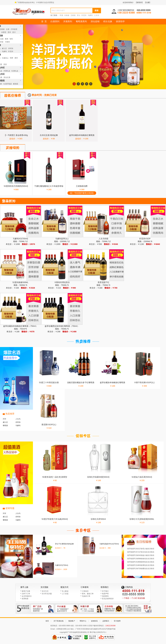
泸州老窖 (14, 29)
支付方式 (45, 591)
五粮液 (73, 15)
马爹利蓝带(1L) (62, 239)
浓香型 (4, 32)
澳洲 (7, 39)
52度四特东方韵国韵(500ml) (16, 186)
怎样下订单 (26, 594)
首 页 (44, 21)
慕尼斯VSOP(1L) (49, 425)
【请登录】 (139, 2)
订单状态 (85, 591)
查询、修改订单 (88, 594)
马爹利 (90, 15)
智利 (11, 39)
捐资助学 (120, 21)
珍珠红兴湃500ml (98, 519)
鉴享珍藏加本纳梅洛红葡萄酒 (82, 135)
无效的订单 (86, 596)
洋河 (4, 419)
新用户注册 (26, 591)
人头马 (97, 15)
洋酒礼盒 (7, 71)
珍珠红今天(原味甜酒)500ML (142, 519)
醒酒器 (16, 84)
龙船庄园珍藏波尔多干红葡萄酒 (81, 382)
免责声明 (105, 594)
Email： (54, 629)
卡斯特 (7, 42)
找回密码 (105, 596)
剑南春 (67, 15)
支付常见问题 (47, 594)
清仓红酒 (7, 77)
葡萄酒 (5, 426)
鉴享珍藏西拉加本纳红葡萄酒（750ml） (62, 326)
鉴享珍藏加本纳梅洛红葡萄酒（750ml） (20, 326)
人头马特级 (103, 239)
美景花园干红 (103, 282)
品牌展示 (106, 621)
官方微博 (117, 621)
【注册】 (148, 2)
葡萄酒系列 (81, 21)
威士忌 (4, 48)
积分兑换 (108, 21)
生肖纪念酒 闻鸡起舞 (49, 135)
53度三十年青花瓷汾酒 (49, 382)
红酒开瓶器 (8, 84)
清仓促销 (95, 21)
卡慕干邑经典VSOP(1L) (144, 382)
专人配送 (65, 591)
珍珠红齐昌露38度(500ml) (98, 477)
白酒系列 (55, 21)
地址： (73, 629)
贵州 (9, 32)
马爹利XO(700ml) (20, 239)
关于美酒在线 (59, 621)
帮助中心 (83, 621)
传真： (73, 626)
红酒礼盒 (15, 71)
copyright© (64, 632)
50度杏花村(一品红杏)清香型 (55, 477)
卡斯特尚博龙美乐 (62, 282)
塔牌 (11, 58)
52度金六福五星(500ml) (142, 477)
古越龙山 (5, 58)
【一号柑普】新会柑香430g (16, 135)
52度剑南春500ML (20, 282)
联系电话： (55, 626)
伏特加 (11, 48)
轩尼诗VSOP (145, 239)
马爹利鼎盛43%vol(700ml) (109, 544)
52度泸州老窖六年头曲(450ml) (55, 519)
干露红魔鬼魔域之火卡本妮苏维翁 (49, 186)
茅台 (79, 15)
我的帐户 (72, 621)
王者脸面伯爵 (82, 186)
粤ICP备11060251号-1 (98, 632)
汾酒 (8, 29)
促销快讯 (94, 621)
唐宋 (16, 58)
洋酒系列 (68, 21)
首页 (47, 621)
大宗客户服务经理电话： (96, 626)
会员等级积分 (27, 596)
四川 (14, 32)
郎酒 (61, 15)
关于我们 (105, 591)
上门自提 (65, 594)
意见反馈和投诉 (108, 599)
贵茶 (5, 64)
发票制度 (25, 599)
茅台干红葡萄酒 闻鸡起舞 (64, 544)
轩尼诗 (84, 15)
